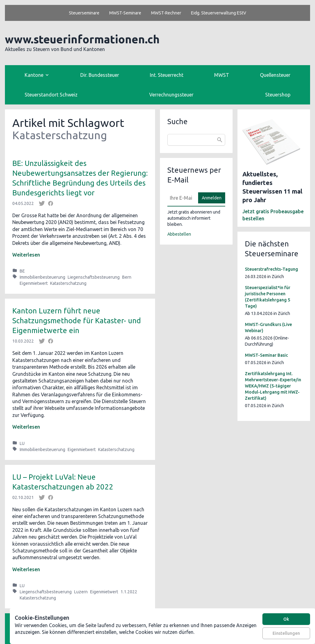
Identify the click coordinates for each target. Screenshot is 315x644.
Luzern (81, 592)
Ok (286, 619)
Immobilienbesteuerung (42, 277)
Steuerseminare (84, 13)
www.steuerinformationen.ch (82, 39)
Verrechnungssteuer (171, 95)
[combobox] (196, 140)
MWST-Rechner (166, 13)
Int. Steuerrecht (167, 75)
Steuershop (278, 95)
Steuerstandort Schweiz (51, 95)
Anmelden (212, 198)
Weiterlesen (26, 255)
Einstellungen (286, 633)
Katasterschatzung (68, 283)
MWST (222, 75)
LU (22, 443)
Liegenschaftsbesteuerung (94, 277)
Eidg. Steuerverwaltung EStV (219, 13)
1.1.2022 (129, 592)
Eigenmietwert (34, 283)
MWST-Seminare (125, 13)
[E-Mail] (181, 198)
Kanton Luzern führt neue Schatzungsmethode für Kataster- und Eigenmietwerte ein (77, 321)
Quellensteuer (275, 75)
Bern (127, 277)
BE (22, 271)
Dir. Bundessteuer (100, 75)
